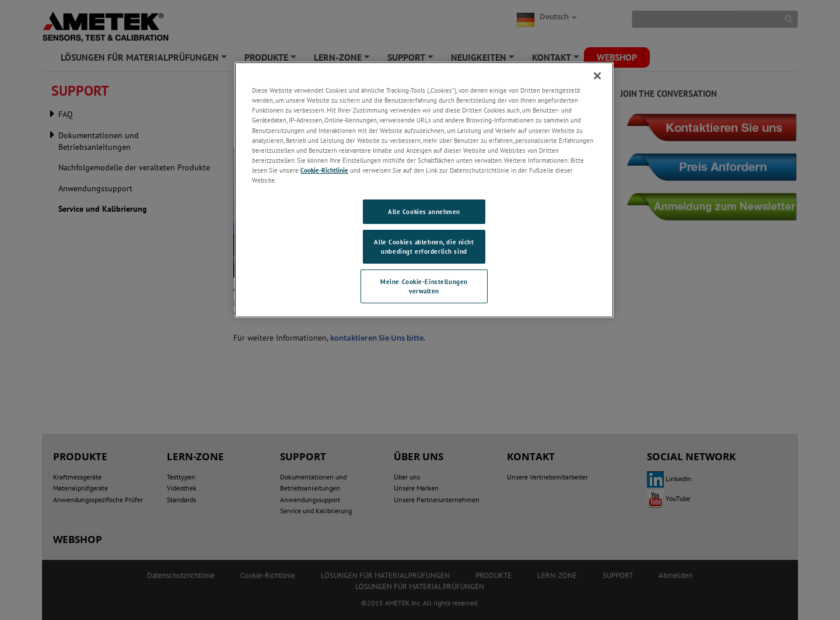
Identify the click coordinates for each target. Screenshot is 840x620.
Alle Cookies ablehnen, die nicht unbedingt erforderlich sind (424, 246)
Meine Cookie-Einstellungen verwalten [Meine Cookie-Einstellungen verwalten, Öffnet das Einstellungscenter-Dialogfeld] (424, 286)
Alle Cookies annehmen (424, 211)
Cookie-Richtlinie (324, 170)
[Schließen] (597, 76)
